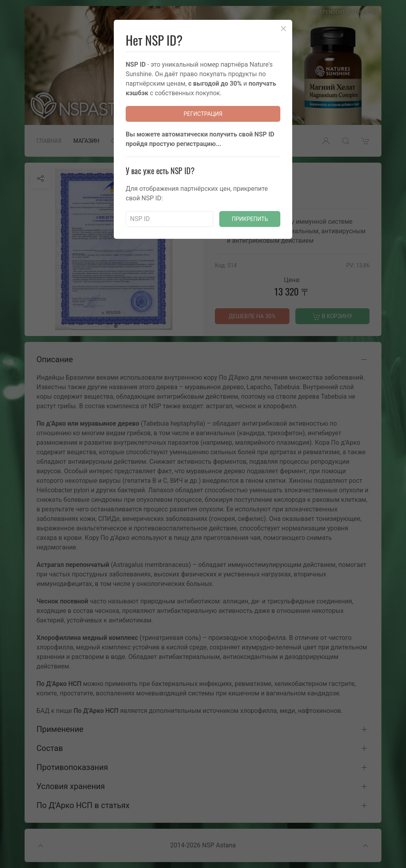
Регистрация (203, 114)
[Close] (283, 29)
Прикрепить (250, 219)
